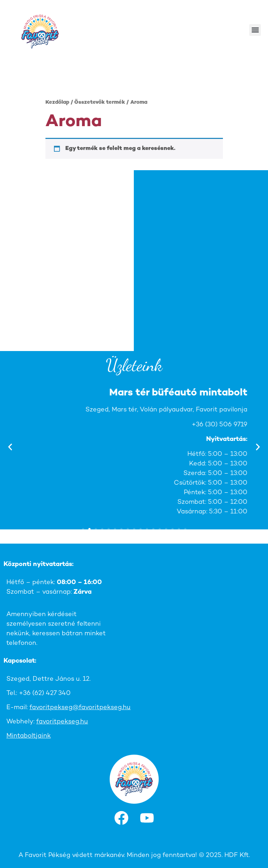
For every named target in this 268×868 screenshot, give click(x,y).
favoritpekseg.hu (62, 722)
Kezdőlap (57, 103)
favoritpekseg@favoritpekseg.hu (80, 708)
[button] (255, 30)
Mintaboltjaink (29, 736)
